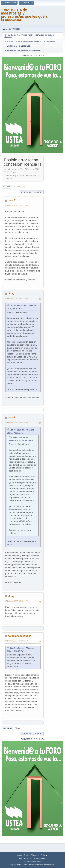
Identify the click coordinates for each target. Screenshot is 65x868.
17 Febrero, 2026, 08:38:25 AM (17, 205)
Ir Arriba (7, 728)
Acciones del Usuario (31, 192)
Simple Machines (40, 858)
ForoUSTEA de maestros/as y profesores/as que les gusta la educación (24, 15)
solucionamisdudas (19, 636)
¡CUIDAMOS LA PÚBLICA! (32, 56)
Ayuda (20, 855)
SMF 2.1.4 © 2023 (26, 858)
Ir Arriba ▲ (43, 855)
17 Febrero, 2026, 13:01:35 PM (17, 298)
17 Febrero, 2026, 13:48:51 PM (17, 422)
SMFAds (27, 862)
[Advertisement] (53, 205)
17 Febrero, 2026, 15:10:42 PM (17, 601)
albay (11, 294)
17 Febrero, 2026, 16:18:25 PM (17, 641)
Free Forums (37, 862)
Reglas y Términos (31, 855)
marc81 (12, 200)
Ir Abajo (7, 187)
